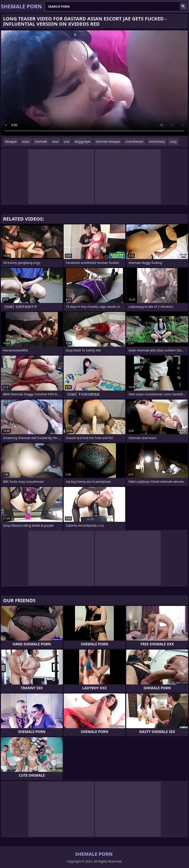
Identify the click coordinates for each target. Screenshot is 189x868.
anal (56, 141)
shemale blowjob (108, 141)
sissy (173, 141)
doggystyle (83, 141)
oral (67, 141)
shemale (41, 141)
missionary (157, 141)
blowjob (11, 141)
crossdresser (134, 141)
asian (26, 141)
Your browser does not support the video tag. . (94, 83)
